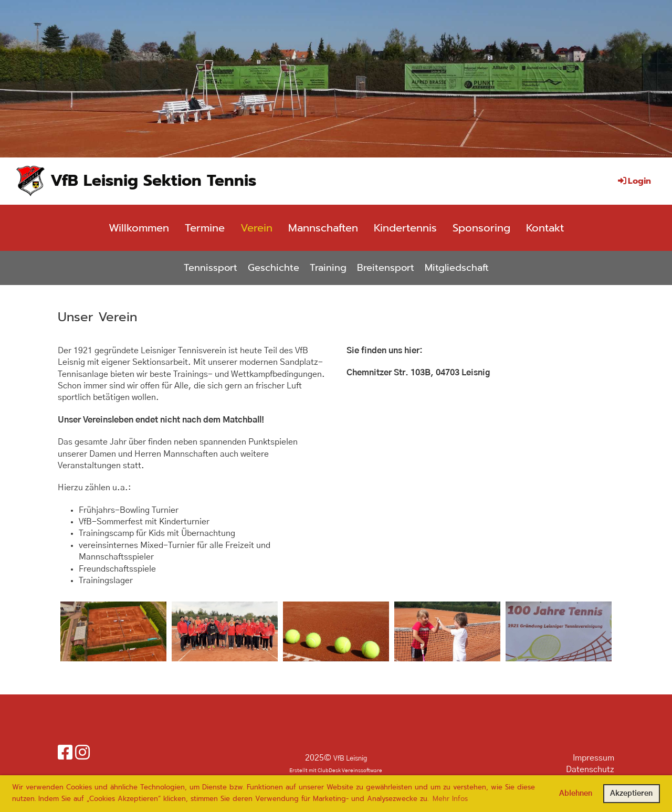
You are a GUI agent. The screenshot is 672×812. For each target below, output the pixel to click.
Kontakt (545, 228)
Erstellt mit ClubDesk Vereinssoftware (336, 771)
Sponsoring (481, 228)
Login (634, 181)
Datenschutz (590, 769)
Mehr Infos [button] (450, 799)
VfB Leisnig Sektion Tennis (153, 181)
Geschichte (274, 268)
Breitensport (386, 268)
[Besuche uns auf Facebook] (65, 753)
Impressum (594, 758)
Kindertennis (405, 228)
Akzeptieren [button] (631, 794)
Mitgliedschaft (457, 268)
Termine (205, 228)
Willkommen (139, 228)
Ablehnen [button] (576, 794)
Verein (256, 228)
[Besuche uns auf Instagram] (82, 753)
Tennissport (211, 268)
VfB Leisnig (350, 759)
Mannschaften (323, 228)
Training (328, 268)
